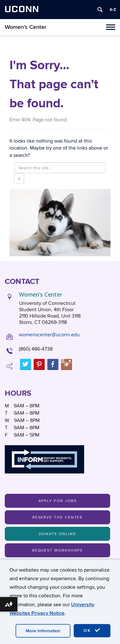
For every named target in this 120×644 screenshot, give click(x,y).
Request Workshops (58, 550)
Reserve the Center (58, 517)
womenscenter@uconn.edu (49, 335)
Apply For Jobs (58, 501)
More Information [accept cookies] (43, 631)
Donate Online (57, 534)
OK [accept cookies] (92, 630)
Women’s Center (26, 27)
